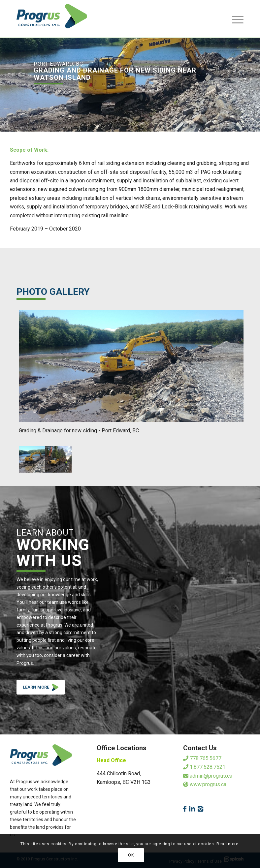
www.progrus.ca (205, 784)
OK (131, 855)
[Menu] (234, 19)
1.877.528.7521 (204, 767)
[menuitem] (234, 19)
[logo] (52, 19)
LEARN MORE (44, 689)
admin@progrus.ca (208, 776)
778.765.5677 (202, 758)
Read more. (228, 844)
